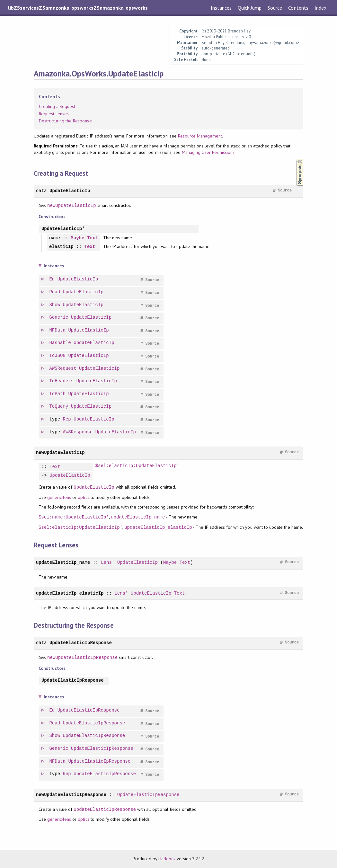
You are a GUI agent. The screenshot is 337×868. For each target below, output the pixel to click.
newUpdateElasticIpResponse (82, 657)
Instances (221, 8)
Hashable (60, 343)
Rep (67, 419)
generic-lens (59, 497)
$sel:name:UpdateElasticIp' (74, 517)
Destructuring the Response (65, 121)
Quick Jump (250, 8)
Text (93, 238)
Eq (52, 279)
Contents (298, 8)
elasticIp (61, 247)
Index (320, 8)
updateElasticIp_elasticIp (158, 527)
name (55, 238)
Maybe (77, 238)
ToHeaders (62, 381)
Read (55, 292)
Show (55, 305)
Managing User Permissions (208, 152)
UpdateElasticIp (70, 191)
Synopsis (295, 159)
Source (275, 8)
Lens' (108, 562)
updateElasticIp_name (138, 517)
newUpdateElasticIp (72, 205)
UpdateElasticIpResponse (81, 643)
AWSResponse (78, 432)
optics (83, 497)
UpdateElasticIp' (63, 229)
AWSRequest (63, 369)
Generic (59, 318)
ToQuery (59, 407)
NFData (58, 330)
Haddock (167, 859)
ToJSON (58, 356)
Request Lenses (54, 114)
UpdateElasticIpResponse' (74, 681)
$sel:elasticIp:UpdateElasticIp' (137, 466)
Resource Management (200, 136)
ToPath (58, 394)
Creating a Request (57, 106)
